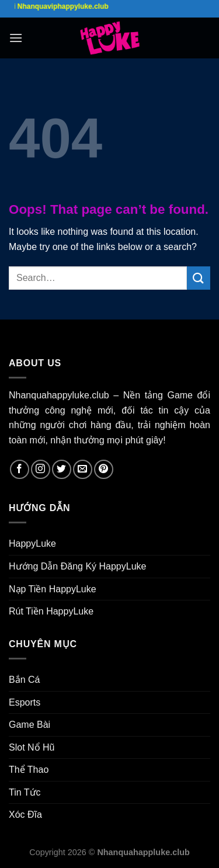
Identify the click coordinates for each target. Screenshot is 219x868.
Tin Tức (25, 792)
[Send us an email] (83, 469)
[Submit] (199, 278)
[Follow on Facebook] (20, 469)
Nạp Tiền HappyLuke (53, 589)
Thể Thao (29, 770)
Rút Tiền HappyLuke (51, 611)
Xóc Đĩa (25, 815)
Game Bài (29, 725)
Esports (25, 702)
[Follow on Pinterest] (104, 469)
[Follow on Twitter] (62, 469)
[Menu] (16, 38)
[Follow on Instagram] (41, 469)
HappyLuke (32, 544)
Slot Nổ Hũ (32, 747)
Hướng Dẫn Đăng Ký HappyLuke (77, 566)
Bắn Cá (24, 680)
